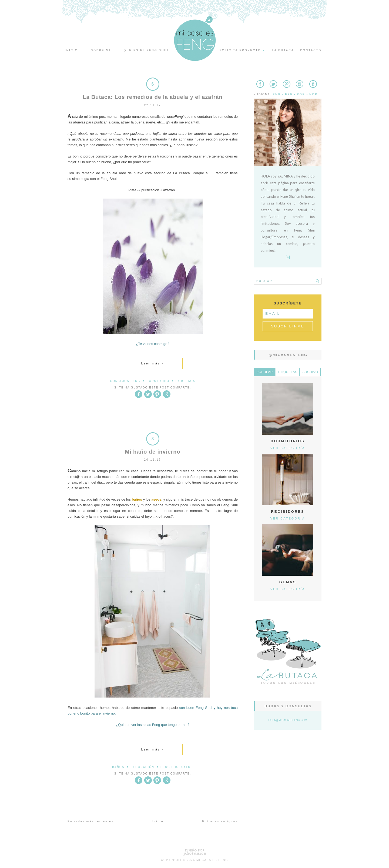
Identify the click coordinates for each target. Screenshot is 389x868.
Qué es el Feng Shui (146, 50)
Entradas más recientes (91, 821)
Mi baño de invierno (153, 451)
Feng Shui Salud (177, 767)
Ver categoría (288, 448)
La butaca (283, 50)
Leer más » (152, 363)
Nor (313, 94)
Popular (265, 372)
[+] (288, 257)
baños (118, 767)
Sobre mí (101, 50)
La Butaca (185, 381)
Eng (277, 94)
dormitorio (158, 381)
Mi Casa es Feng (212, 860)
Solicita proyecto (243, 50)
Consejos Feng (125, 381)
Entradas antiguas (220, 821)
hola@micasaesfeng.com (288, 720)
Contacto (311, 50)
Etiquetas (288, 372)
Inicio (71, 50)
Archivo (310, 372)
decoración (142, 767)
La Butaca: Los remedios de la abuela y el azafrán (152, 97)
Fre (289, 94)
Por (301, 94)
